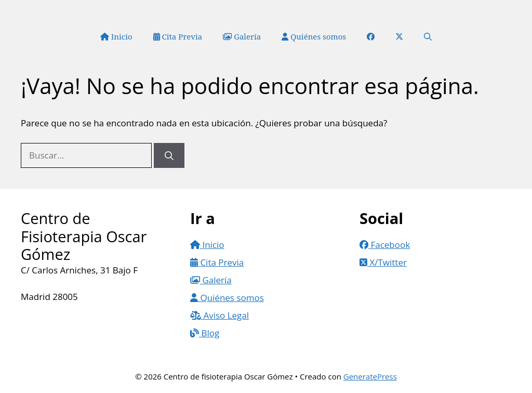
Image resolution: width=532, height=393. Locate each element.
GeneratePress (370, 376)
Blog (205, 333)
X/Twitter (383, 262)
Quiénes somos (314, 36)
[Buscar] (169, 155)
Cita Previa (178, 36)
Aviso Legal (220, 315)
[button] (428, 36)
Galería (242, 36)
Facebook (385, 245)
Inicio (116, 36)
